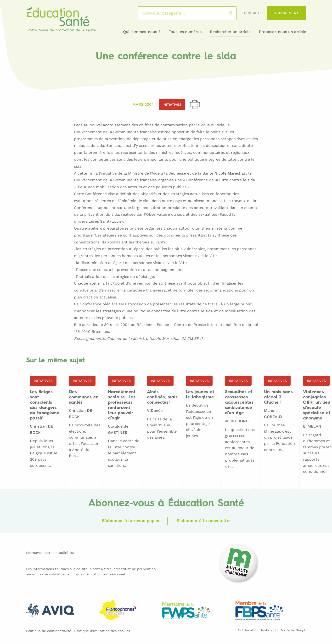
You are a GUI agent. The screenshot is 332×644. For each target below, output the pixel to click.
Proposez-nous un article (283, 32)
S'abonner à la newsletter (204, 520)
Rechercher (235, 13)
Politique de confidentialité (49, 631)
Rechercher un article (230, 32)
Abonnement (287, 13)
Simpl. (301, 630)
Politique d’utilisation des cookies (102, 631)
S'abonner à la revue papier (131, 520)
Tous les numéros (185, 32)
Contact (252, 13)
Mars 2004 (143, 104)
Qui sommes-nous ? (142, 32)
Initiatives (172, 105)
